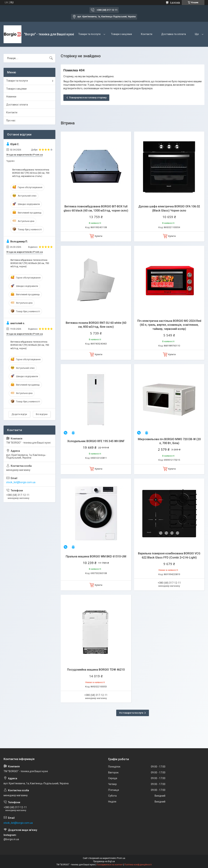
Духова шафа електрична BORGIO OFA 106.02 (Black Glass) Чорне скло (169, 208)
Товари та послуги (89, 34)
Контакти (147, 34)
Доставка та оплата (174, 34)
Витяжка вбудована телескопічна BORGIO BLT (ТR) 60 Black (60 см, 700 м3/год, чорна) (30, 263)
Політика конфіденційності (138, 865)
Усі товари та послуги (131, 713)
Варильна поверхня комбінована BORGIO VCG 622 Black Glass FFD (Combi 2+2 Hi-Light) (169, 555)
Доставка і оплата (17, 105)
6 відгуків (175, 2)
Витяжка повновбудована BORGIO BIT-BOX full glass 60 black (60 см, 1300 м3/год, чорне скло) (96, 208)
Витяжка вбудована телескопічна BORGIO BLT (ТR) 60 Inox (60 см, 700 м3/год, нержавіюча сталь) (31, 173)
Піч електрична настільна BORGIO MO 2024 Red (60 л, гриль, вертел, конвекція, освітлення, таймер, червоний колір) (169, 325)
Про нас (11, 120)
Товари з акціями (121, 34)
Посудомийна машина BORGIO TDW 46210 (96, 670)
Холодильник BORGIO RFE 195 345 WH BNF (96, 441)
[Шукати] (51, 58)
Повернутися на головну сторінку (88, 98)
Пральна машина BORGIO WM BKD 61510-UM (96, 556)
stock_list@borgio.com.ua (21, 482)
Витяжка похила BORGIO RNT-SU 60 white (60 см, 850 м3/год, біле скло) (96, 325)
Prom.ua (121, 858)
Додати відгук (19, 414)
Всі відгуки (42, 414)
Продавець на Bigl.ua (104, 861)
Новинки (11, 97)
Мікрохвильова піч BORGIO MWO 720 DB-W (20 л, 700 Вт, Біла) (169, 441)
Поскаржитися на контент (110, 865)
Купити (99, 236)
